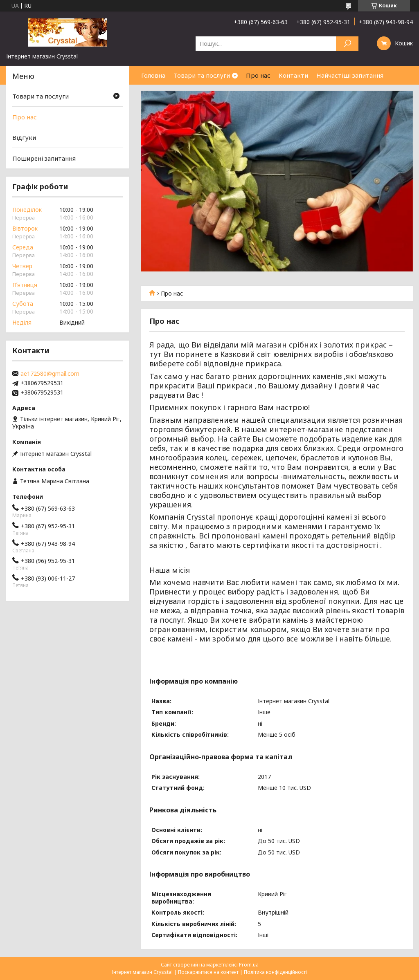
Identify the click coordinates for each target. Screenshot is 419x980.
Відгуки (24, 137)
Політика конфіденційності (275, 972)
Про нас (258, 75)
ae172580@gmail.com (50, 374)
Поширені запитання (44, 158)
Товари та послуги (202, 75)
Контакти (293, 75)
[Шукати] (347, 44)
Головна (153, 75)
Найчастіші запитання (350, 75)
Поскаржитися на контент (208, 972)
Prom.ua (249, 965)
